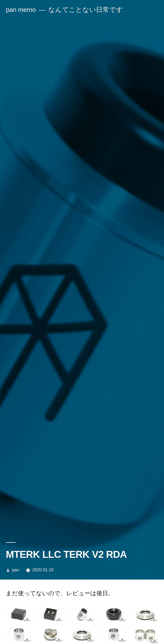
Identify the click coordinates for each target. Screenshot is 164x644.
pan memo (21, 10)
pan (16, 570)
